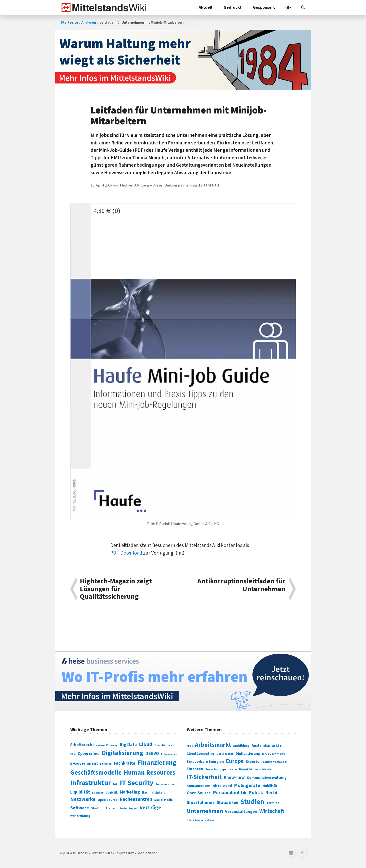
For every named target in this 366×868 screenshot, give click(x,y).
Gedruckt (233, 7)
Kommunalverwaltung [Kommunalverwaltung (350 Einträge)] (267, 778)
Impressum (125, 853)
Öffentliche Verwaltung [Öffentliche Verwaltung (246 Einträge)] (201, 820)
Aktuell (205, 7)
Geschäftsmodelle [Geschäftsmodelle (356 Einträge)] (96, 773)
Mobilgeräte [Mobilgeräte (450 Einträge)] (247, 785)
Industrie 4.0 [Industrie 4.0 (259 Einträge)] (262, 769)
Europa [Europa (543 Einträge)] (235, 761)
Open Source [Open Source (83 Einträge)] (108, 800)
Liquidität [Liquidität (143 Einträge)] (80, 792)
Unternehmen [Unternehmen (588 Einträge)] (205, 811)
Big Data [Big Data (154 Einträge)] (128, 745)
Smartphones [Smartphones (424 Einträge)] (201, 803)
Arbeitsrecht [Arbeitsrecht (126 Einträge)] (82, 745)
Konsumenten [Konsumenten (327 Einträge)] (198, 786)
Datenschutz (101, 853)
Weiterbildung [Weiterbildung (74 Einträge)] (80, 816)
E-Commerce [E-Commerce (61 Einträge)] (169, 754)
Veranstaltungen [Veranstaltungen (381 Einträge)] (241, 812)
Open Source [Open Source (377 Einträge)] (199, 793)
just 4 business (76, 853)
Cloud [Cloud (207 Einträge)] (146, 744)
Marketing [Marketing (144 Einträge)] (130, 792)
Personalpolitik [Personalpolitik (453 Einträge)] (230, 793)
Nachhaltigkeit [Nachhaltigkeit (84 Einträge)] (154, 793)
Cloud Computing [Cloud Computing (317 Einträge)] (201, 754)
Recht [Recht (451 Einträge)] (272, 793)
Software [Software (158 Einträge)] (80, 808)
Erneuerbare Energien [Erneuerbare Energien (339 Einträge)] (205, 762)
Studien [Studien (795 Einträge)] (252, 802)
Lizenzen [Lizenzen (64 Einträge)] (98, 793)
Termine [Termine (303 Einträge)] (273, 803)
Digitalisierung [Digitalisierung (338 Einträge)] (123, 753)
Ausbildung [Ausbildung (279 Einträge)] (241, 746)
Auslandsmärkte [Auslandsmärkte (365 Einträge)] (267, 746)
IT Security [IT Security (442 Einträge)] (137, 783)
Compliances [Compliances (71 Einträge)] (163, 745)
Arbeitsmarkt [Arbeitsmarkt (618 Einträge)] (213, 745)
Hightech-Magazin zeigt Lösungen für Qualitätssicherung (116, 589)
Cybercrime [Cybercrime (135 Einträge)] (89, 754)
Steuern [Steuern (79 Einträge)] (111, 808)
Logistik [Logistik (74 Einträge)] (112, 793)
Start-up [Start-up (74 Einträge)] (97, 808)
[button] (303, 8)
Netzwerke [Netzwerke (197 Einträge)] (83, 799)
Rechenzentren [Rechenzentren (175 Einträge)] (136, 799)
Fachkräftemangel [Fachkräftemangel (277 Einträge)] (274, 762)
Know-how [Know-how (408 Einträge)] (234, 777)
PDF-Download (126, 553)
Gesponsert (264, 7)
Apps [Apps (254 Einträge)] (190, 746)
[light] (288, 8)
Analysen (89, 23)
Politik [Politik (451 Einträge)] (256, 793)
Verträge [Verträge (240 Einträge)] (150, 808)
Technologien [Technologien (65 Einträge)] (128, 809)
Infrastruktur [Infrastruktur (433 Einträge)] (91, 783)
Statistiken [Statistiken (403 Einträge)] (227, 803)
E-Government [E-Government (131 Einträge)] (84, 763)
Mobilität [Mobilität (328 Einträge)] (270, 786)
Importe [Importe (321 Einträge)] (246, 769)
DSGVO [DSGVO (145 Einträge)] (152, 754)
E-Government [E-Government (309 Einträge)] (273, 754)
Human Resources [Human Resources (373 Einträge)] (150, 773)
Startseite (69, 23)
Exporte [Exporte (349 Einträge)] (253, 762)
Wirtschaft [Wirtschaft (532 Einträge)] (272, 811)
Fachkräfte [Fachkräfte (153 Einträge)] (125, 763)
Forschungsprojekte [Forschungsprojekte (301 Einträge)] (221, 769)
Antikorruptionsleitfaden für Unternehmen (241, 586)
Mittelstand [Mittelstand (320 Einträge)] (222, 786)
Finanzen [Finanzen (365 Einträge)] (195, 769)
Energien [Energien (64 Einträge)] (106, 764)
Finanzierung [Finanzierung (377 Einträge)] (157, 763)
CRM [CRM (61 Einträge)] (73, 754)
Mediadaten (147, 853)
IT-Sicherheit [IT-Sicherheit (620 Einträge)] (204, 777)
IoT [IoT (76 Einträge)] (115, 784)
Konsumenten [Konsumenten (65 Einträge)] (165, 784)
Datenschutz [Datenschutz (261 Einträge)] (225, 754)
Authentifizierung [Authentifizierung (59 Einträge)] (107, 745)
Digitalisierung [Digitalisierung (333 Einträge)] (248, 754)
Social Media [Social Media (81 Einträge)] (163, 800)
